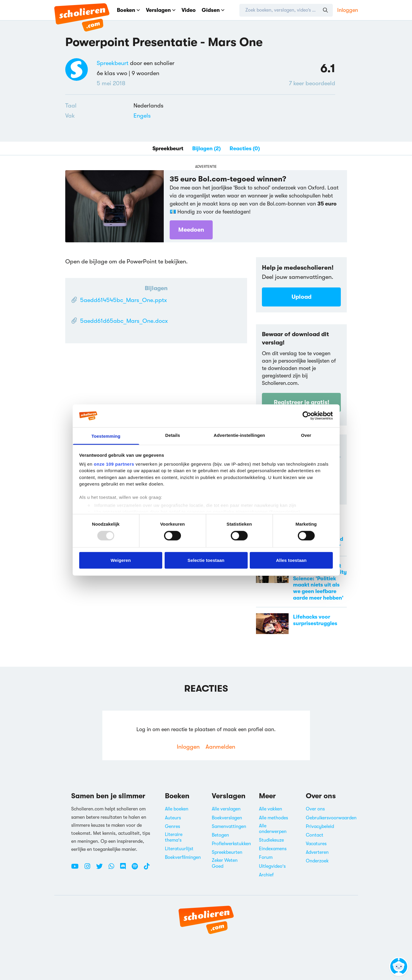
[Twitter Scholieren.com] (102, 869)
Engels (142, 116)
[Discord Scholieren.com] (125, 869)
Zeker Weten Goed (225, 863)
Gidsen (213, 10)
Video (189, 10)
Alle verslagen (226, 809)
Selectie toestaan (206, 560)
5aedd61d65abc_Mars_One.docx (124, 321)
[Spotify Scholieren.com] (137, 869)
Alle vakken (271, 809)
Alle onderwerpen (273, 829)
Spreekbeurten (227, 852)
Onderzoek (317, 861)
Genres (172, 826)
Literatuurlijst (179, 849)
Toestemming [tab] (106, 436)
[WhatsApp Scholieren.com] (114, 869)
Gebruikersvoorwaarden (331, 818)
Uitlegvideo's (272, 866)
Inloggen (348, 10)
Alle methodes (273, 818)
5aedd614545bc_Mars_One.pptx (124, 300)
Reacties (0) (245, 148)
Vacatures (316, 844)
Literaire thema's (174, 837)
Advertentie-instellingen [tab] (239, 435)
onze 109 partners (114, 464)
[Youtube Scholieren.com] (77, 869)
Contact (315, 835)
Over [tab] (306, 435)
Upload (302, 297)
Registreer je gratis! (302, 402)
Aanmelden (220, 747)
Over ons (315, 809)
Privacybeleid (320, 826)
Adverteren (317, 852)
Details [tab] (173, 435)
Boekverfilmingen (183, 857)
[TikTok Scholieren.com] (147, 869)
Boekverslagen (227, 818)
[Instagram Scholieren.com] (90, 869)
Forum (266, 857)
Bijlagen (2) (206, 148)
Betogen (220, 835)
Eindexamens (273, 849)
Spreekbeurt (113, 63)
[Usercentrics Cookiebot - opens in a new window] (307, 416)
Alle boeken (177, 809)
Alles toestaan (291, 560)
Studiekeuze (271, 840)
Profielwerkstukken (231, 844)
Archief (266, 875)
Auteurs (173, 818)
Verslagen (161, 10)
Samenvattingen (229, 826)
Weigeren (121, 560)
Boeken (128, 10)
